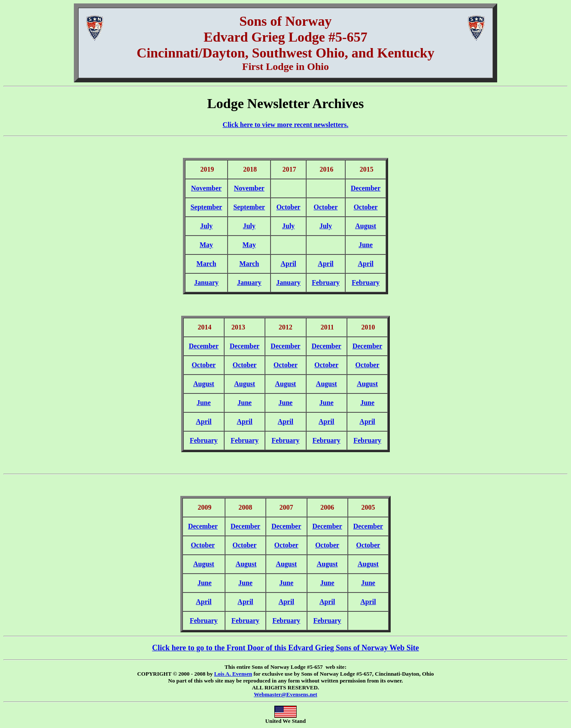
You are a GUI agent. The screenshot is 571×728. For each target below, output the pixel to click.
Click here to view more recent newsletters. (286, 125)
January (206, 282)
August (366, 226)
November (206, 188)
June (366, 245)
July (206, 226)
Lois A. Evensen (233, 674)
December (366, 188)
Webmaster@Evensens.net (285, 694)
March (207, 264)
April (288, 264)
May (206, 245)
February (326, 282)
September (207, 207)
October (289, 207)
